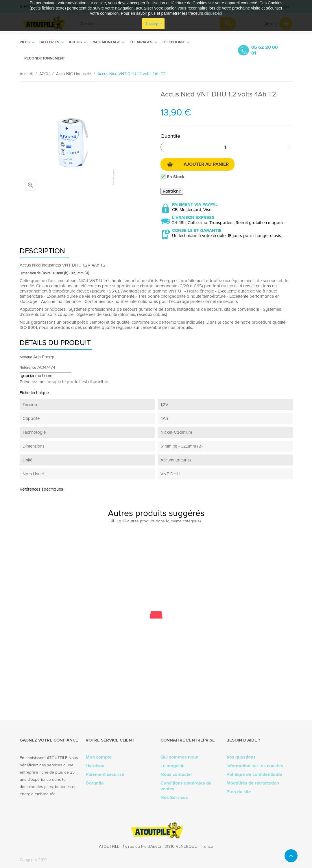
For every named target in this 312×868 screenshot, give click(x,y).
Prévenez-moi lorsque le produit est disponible (64, 382)
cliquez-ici (213, 13)
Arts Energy (44, 357)
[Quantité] (225, 147)
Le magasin (172, 766)
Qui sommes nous (179, 757)
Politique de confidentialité (254, 774)
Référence (28, 368)
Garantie (95, 783)
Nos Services (174, 798)
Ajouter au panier (198, 164)
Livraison (95, 766)
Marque (26, 357)
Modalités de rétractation (253, 783)
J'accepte (153, 24)
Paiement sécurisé (105, 774)
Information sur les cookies (255, 766)
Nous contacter (176, 774)
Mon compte (99, 757)
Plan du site (239, 792)
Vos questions (241, 757)
